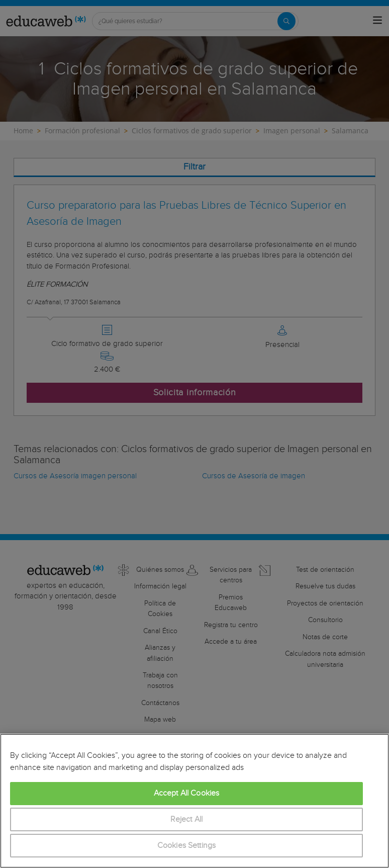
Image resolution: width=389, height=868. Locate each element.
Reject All (187, 819)
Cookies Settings (187, 846)
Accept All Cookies (187, 793)
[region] (194, 801)
